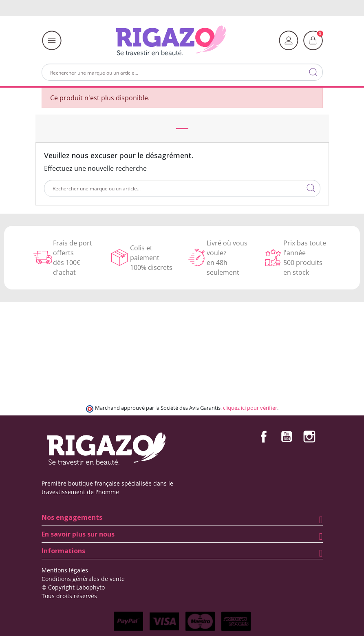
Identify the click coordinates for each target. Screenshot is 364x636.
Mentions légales (65, 570)
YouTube (287, 437)
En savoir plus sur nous (78, 534)
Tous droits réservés (69, 596)
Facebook (264, 437)
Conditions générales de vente (83, 579)
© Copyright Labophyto (73, 587)
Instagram (309, 437)
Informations (63, 551)
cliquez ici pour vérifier (250, 408)
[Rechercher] (182, 72)
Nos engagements (72, 517)
